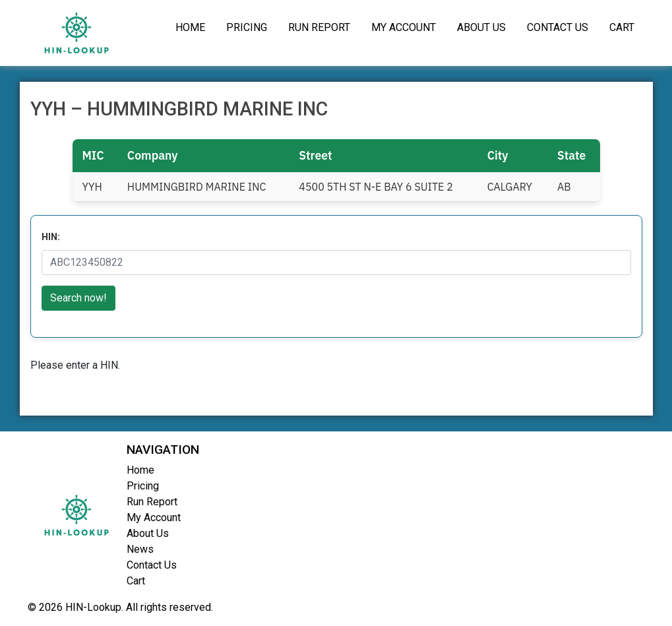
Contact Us (558, 27)
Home (190, 27)
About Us (481, 27)
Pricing (247, 27)
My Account (404, 27)
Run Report (319, 27)
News (140, 549)
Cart (622, 27)
